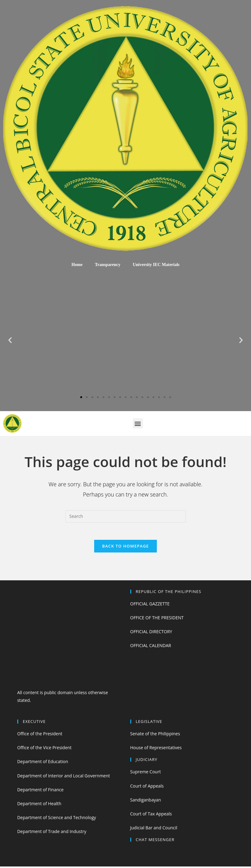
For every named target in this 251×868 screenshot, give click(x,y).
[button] (81, 397)
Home (77, 265)
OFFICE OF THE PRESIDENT (157, 619)
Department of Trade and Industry (52, 833)
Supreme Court (146, 773)
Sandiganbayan (146, 801)
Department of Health (39, 805)
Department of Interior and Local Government (64, 777)
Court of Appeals (147, 787)
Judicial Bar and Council (154, 829)
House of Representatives (156, 749)
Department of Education (43, 763)
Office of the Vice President (44, 749)
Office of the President (40, 735)
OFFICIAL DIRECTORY (151, 633)
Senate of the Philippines (155, 735)
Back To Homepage (125, 547)
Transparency (108, 265)
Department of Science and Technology (57, 819)
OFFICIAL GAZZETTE (150, 605)
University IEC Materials (156, 265)
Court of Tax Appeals (151, 815)
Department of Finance (40, 791)
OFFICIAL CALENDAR (151, 647)
